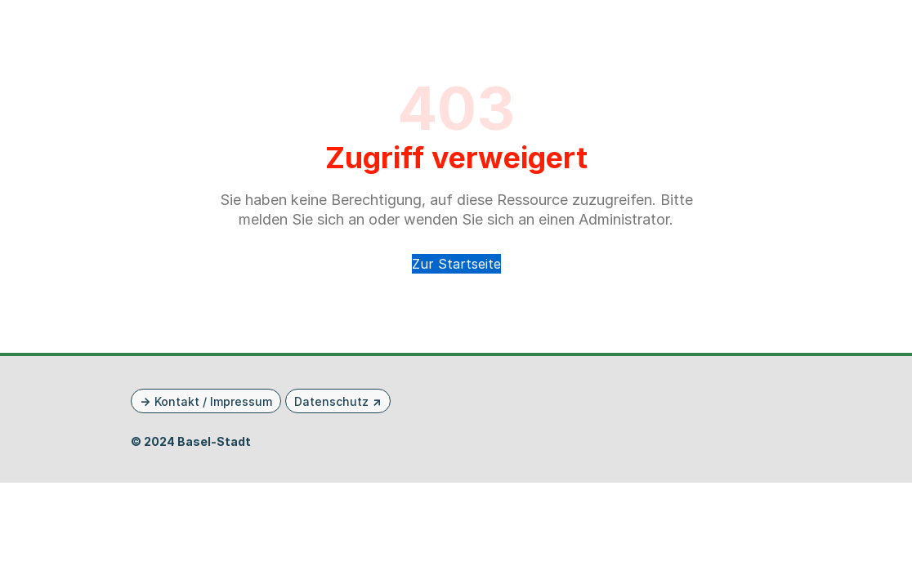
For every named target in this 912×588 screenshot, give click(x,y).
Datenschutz (331, 401)
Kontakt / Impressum (213, 401)
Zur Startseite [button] (456, 264)
